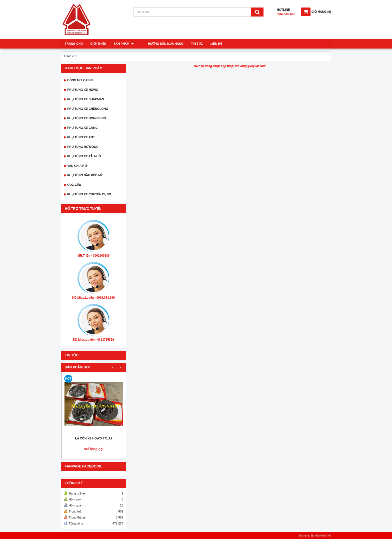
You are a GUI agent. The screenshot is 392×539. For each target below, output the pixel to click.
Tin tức (190, 44)
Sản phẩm (124, 44)
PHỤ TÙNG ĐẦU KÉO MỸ (85, 175)
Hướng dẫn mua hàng (159, 44)
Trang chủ (74, 44)
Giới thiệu (98, 44)
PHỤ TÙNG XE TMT (81, 137)
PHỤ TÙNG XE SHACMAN (86, 99)
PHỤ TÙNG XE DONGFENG (87, 118)
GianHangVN (323, 535)
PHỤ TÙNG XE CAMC (82, 128)
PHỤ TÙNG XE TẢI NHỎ (84, 156)
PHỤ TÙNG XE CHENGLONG (88, 109)
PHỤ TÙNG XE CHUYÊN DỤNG (89, 194)
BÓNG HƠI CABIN (80, 80)
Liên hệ (209, 44)
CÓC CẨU (74, 185)
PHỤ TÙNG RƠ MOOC (83, 147)
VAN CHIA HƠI (77, 166)
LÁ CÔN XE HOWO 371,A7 (94, 438)
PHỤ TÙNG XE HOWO (83, 90)
